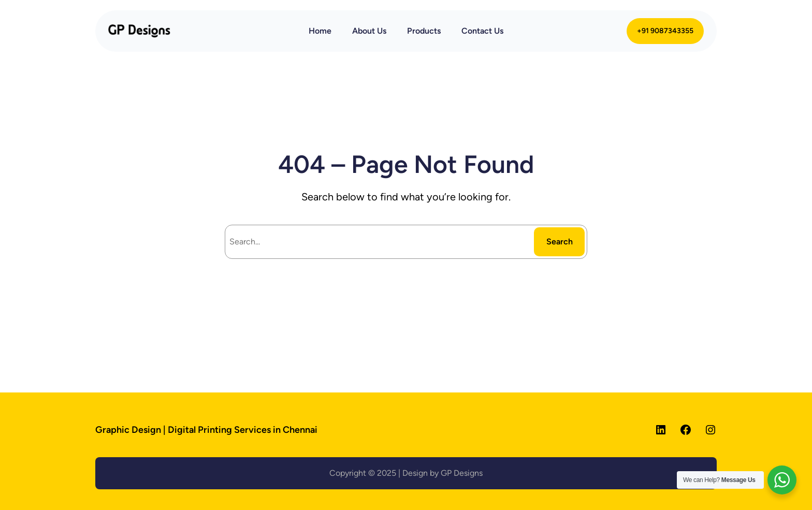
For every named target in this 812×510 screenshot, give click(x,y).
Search (560, 242)
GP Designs (462, 473)
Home (320, 31)
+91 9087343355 (665, 31)
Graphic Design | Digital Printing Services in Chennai (206, 430)
